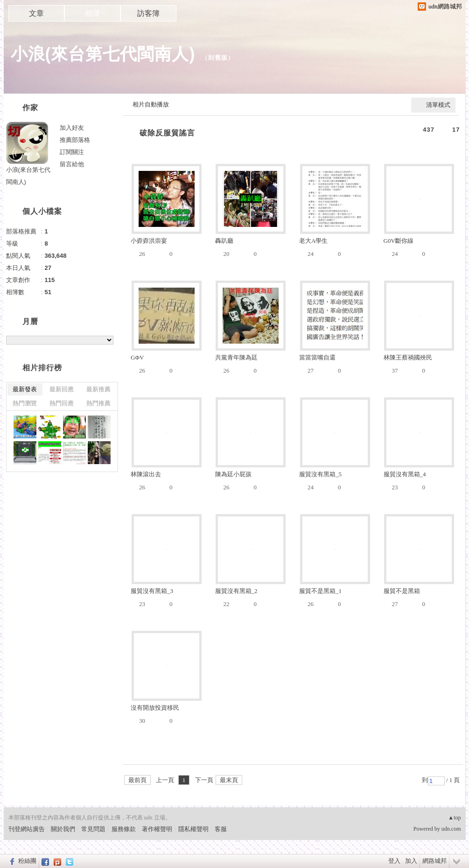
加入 (411, 861)
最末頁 (229, 780)
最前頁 (137, 780)
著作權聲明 (157, 829)
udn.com (451, 829)
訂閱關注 (72, 152)
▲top (454, 818)
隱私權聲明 (193, 829)
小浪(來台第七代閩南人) (103, 54)
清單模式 (438, 105)
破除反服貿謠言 (167, 133)
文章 (36, 13)
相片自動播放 (151, 104)
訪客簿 (148, 13)
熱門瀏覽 (25, 403)
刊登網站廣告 (27, 829)
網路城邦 (434, 861)
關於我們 (63, 829)
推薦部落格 (75, 140)
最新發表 (25, 389)
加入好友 (72, 128)
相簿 (92, 13)
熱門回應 (62, 403)
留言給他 (72, 164)
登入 (394, 861)
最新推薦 (98, 389)
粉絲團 (27, 861)
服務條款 (124, 829)
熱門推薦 (98, 403)
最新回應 (62, 389)
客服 (221, 829)
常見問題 (93, 829)
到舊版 (218, 58)
